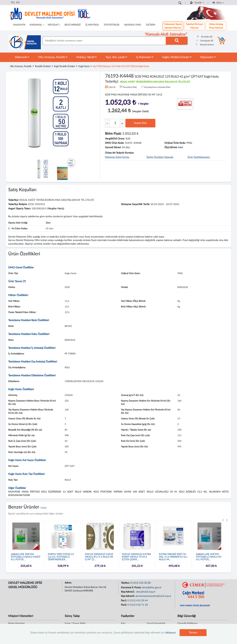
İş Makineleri (145, 57)
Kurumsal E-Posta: (132, 588)
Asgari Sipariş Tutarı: (20, 209)
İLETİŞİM (151, 25)
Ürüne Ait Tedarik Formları (119, 153)
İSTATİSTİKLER (112, 25)
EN (18, 3)
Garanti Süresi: (113, 147)
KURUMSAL (37, 25)
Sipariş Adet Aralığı (18, 223)
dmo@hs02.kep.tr (145, 592)
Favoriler (205, 37)
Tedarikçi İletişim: (18, 204)
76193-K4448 (162, 76)
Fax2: (124, 605)
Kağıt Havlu (84, 66)
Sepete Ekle (140, 123)
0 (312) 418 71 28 (138, 605)
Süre (48, 223)
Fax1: (124, 601)
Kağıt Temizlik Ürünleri (64, 66)
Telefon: (126, 583)
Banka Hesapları (16, 623)
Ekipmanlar (208, 57)
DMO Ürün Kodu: (115, 143)
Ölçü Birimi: (171, 147)
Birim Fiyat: (113, 134)
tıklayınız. (171, 633)
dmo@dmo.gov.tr (152, 587)
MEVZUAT (54, 25)
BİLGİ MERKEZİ (72, 25)
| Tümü (43, 508)
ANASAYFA (19, 25)
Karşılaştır (205, 41)
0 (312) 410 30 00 (140, 583)
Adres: (69, 583)
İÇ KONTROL (92, 25)
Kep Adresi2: (128, 596)
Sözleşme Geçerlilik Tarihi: (135, 204)
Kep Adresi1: (128, 592)
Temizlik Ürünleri (43, 66)
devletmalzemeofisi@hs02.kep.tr (153, 596)
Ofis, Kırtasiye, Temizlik (53, 57)
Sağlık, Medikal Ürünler (177, 57)
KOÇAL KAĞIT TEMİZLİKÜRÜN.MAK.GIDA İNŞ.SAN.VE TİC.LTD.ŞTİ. (155, 82)
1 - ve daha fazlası (18, 229)
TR (12, 3)
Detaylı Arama (205, 45)
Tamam (193, 633)
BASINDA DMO (133, 25)
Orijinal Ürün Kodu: (175, 143)
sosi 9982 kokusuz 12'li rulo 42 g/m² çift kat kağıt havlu (121, 66)
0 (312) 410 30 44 (138, 601)
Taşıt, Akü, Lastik (116, 57)
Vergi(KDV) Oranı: (115, 139)
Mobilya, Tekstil (86, 57)
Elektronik (22, 57)
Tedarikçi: (13, 200)
